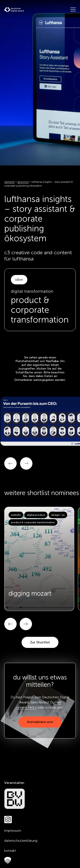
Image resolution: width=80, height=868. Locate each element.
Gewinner (23, 182)
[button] (10, 624)
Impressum (13, 831)
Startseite (9, 182)
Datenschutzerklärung (21, 841)
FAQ (7, 861)
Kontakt (10, 851)
